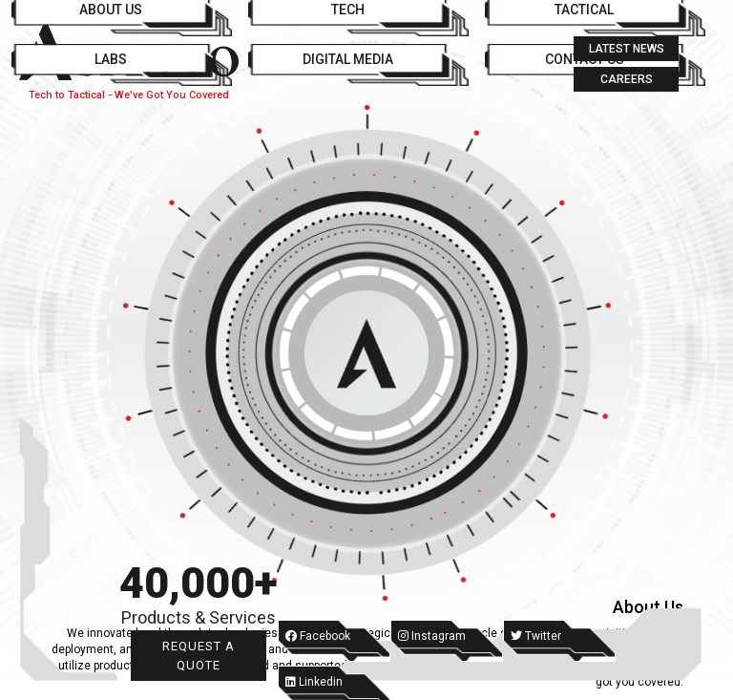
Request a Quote (199, 656)
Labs (111, 59)
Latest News (627, 49)
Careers (627, 79)
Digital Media (348, 59)
